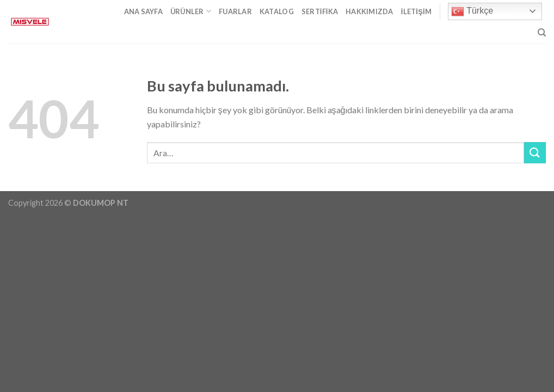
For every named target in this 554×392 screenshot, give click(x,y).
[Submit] (535, 153)
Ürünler (191, 11)
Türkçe (472, 11)
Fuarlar (235, 11)
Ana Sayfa (143, 11)
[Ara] (542, 33)
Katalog (277, 11)
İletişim (416, 11)
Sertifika (320, 11)
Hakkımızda (370, 11)
